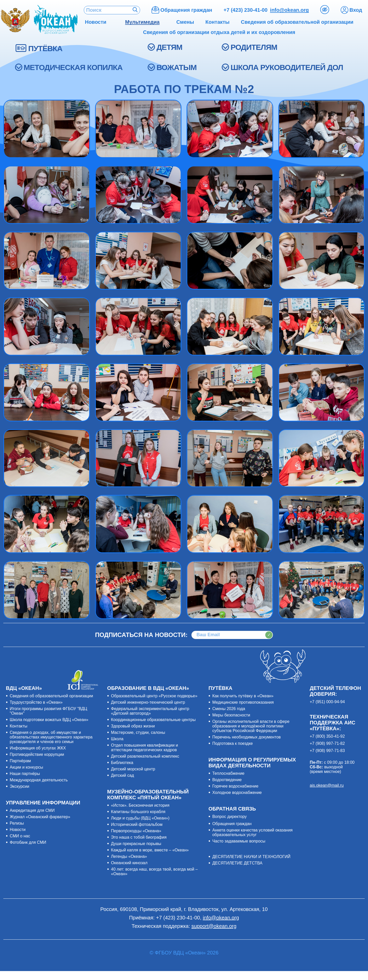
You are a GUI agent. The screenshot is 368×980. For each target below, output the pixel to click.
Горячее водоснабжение (235, 786)
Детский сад (122, 775)
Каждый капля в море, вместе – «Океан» (150, 850)
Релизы (17, 823)
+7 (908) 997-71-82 (327, 743)
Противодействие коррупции (37, 754)
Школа (117, 739)
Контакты (19, 726)
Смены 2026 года (229, 709)
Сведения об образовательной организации (51, 696)
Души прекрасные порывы (136, 844)
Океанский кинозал (129, 863)
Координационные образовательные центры (153, 720)
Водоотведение (227, 780)
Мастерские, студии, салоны (138, 732)
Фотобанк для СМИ (28, 842)
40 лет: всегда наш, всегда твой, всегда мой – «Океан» (154, 871)
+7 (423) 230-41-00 (246, 10)
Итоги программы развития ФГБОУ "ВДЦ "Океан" (48, 711)
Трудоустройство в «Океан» (36, 702)
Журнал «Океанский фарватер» (40, 817)
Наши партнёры (25, 774)
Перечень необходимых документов (247, 737)
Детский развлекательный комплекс (145, 756)
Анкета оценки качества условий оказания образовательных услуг (252, 832)
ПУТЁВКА (45, 48)
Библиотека (122, 763)
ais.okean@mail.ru (327, 785)
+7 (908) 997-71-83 (327, 751)
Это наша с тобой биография (139, 837)
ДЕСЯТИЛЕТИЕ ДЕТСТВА (237, 863)
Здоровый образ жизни (133, 726)
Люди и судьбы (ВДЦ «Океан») (140, 818)
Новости (18, 830)
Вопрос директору (230, 817)
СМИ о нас (20, 836)
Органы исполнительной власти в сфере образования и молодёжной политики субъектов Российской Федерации (251, 726)
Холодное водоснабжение (237, 793)
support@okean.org (214, 926)
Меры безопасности (231, 715)
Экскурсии (19, 786)
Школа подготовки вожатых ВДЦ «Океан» (49, 720)
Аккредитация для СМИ (32, 810)
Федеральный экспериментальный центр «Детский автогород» (150, 711)
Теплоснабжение (228, 773)
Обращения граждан (232, 824)
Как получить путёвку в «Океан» (243, 696)
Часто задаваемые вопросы (239, 841)
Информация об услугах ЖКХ (38, 748)
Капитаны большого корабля (138, 812)
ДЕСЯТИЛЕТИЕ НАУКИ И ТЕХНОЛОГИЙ (251, 857)
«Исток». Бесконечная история (140, 805)
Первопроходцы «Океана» (136, 831)
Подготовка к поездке (233, 743)
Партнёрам (20, 761)
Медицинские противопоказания (243, 702)
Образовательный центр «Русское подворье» (154, 696)
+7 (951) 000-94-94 (327, 702)
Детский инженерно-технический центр (148, 702)
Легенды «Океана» (129, 856)
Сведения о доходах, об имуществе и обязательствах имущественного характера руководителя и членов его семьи (51, 737)
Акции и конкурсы (26, 767)
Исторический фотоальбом (137, 824)
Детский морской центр (133, 769)
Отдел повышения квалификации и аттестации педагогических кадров (144, 748)
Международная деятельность (39, 780)
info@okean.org (290, 10)
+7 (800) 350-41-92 (327, 736)
